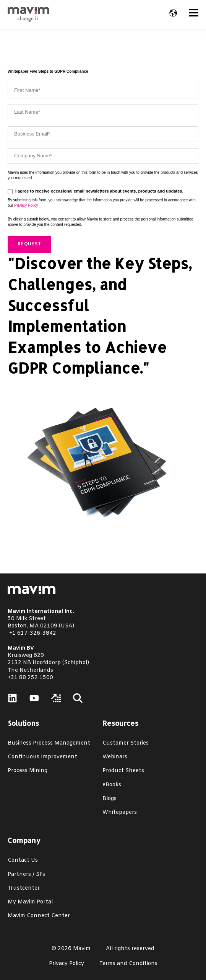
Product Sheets (123, 771)
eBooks (112, 785)
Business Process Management (49, 743)
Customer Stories (126, 743)
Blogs (109, 799)
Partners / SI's (26, 875)
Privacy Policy (26, 205)
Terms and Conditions (128, 964)
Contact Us (23, 860)
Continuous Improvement (42, 757)
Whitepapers (120, 813)
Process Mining (28, 771)
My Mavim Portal (30, 902)
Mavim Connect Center (39, 916)
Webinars (115, 757)
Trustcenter (24, 888)
